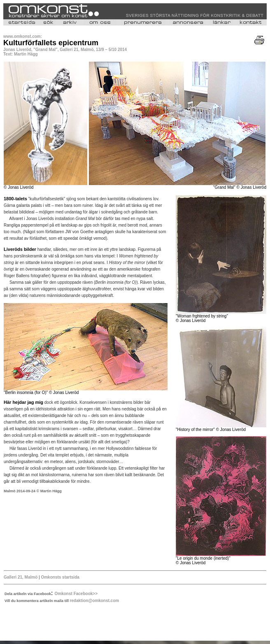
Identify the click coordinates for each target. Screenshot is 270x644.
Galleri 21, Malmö (21, 577)
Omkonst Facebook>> (76, 594)
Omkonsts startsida (60, 577)
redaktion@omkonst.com (94, 601)
